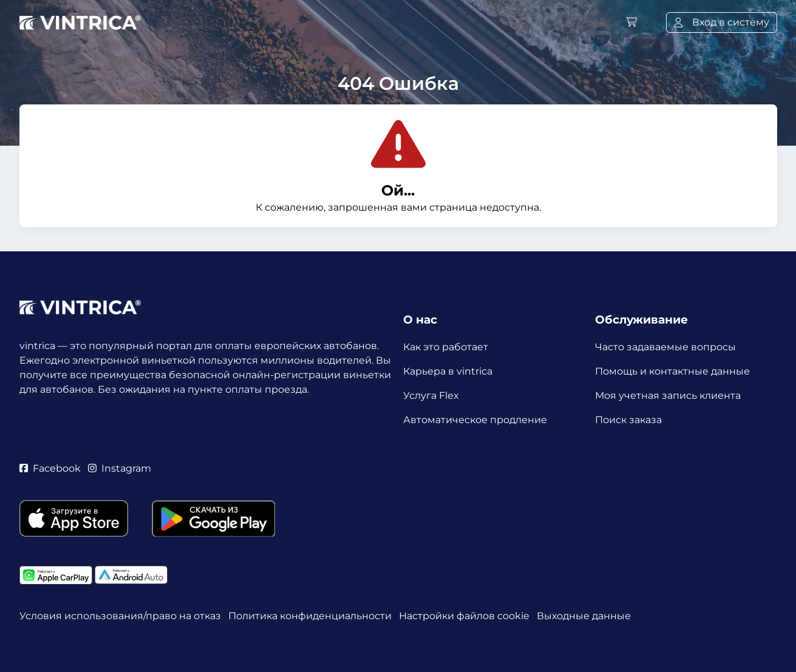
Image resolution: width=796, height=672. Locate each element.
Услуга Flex (431, 395)
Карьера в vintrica (448, 371)
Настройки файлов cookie (464, 616)
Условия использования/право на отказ (120, 616)
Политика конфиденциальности (310, 616)
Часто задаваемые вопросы (665, 347)
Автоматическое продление (475, 420)
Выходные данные (584, 616)
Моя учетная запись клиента (668, 395)
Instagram (120, 468)
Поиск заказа (628, 420)
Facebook (50, 468)
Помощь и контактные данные (672, 371)
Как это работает (446, 347)
